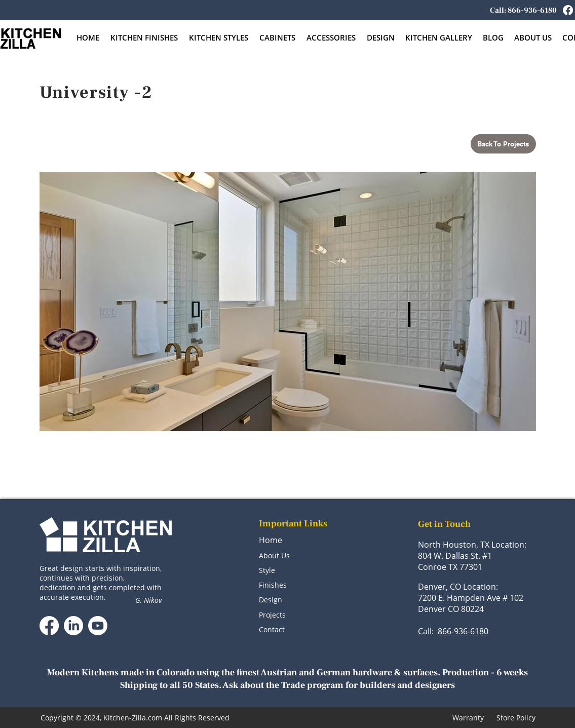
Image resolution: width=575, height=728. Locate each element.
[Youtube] (98, 626)
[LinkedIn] (73, 626)
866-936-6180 (463, 631)
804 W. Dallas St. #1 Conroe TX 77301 (455, 561)
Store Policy (516, 718)
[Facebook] (568, 10)
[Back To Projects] (503, 144)
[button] (278, 37)
